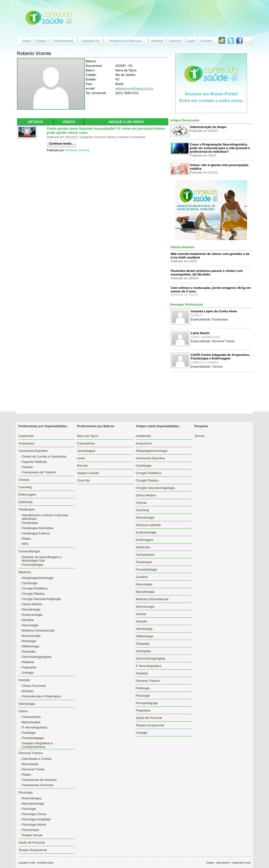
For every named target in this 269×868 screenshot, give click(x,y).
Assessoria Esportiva (150, 458)
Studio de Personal (32, 843)
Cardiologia (30, 583)
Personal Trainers (148, 681)
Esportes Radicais (34, 462)
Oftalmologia (30, 646)
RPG (25, 544)
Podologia (29, 733)
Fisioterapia (30, 523)
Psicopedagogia (33, 738)
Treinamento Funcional (38, 785)
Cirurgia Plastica (147, 480)
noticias (141, 614)
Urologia (27, 673)
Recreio (82, 466)
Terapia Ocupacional (33, 850)
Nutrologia (29, 641)
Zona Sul (83, 480)
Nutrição (27, 691)
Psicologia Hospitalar (36, 819)
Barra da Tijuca (87, 436)
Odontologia (27, 704)
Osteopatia (143, 651)
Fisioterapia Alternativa (38, 528)
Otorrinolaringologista (37, 657)
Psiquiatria (29, 667)
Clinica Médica (32, 604)
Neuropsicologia (33, 804)
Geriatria (28, 620)
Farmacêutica (31, 717)
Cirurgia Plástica (33, 594)
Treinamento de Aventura (39, 780)
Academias (26, 436)
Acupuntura (26, 443)
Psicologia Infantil (34, 825)
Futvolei (27, 467)
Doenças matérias (148, 525)
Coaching (25, 487)
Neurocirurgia (31, 636)
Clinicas (24, 480)
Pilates (26, 539)
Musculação (30, 764)
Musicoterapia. (32, 798)
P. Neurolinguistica (35, 727)
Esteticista (25, 502)
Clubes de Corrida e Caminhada (44, 456)
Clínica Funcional (34, 686)
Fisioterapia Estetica (36, 533)
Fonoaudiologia (32, 565)
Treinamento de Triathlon (39, 472)
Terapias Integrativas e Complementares (37, 745)
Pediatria (28, 662)
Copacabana (86, 443)
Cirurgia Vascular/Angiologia (41, 599)
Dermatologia (31, 609)
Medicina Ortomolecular (38, 630)
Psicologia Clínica (34, 814)
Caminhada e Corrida (37, 759)
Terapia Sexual (32, 835)
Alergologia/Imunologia (38, 578)
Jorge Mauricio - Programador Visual (233, 863)
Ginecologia (30, 625)
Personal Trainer (33, 769)
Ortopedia (29, 652)
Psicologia (29, 809)
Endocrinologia (32, 615)
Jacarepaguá (86, 451)
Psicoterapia (30, 830)
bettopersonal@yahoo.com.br (134, 89)
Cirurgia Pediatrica (149, 473)
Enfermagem (27, 495)
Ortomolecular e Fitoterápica (41, 696)
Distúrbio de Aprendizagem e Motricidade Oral (42, 559)
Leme (81, 458)
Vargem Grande (88, 473)
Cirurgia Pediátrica (35, 588)
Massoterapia (31, 722)
